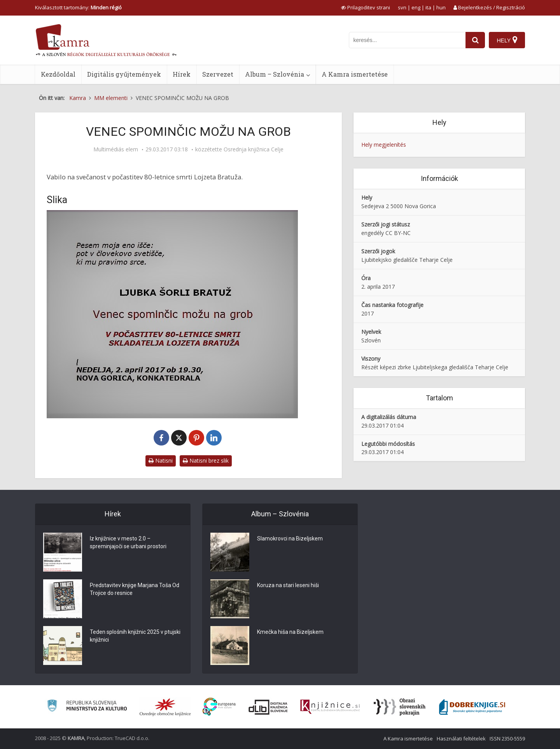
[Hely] (507, 40)
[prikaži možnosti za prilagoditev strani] (366, 7)
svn (402, 7)
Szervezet (218, 74)
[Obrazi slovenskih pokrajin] (400, 707)
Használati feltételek (461, 738)
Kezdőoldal (58, 74)
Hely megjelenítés (384, 145)
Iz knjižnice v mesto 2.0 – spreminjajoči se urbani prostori (128, 542)
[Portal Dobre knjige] (472, 707)
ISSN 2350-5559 (507, 738)
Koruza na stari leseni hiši (288, 585)
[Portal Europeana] (219, 707)
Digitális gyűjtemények (124, 74)
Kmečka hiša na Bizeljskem (290, 632)
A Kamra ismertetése (355, 74)
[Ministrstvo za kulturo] (87, 707)
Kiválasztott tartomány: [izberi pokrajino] (78, 7)
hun (441, 7)
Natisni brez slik (206, 460)
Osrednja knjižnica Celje (254, 149)
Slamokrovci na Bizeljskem (290, 539)
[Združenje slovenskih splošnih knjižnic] (330, 707)
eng (416, 7)
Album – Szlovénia (275, 74)
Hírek (182, 74)
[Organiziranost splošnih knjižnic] (165, 707)
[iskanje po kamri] (407, 40)
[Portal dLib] (268, 707)
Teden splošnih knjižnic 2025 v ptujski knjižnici (135, 636)
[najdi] (475, 40)
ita (428, 7)
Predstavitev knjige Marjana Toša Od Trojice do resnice (135, 589)
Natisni (161, 460)
